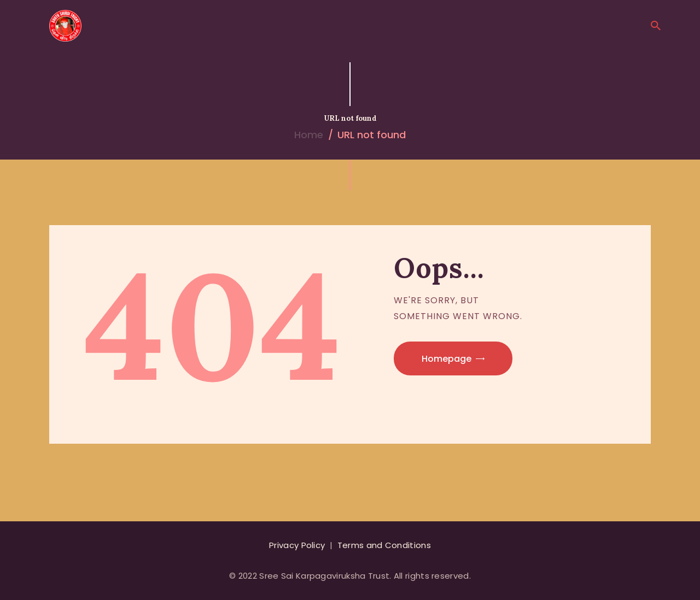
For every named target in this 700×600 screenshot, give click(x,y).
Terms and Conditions (384, 545)
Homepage (447, 359)
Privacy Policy (297, 545)
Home (309, 135)
